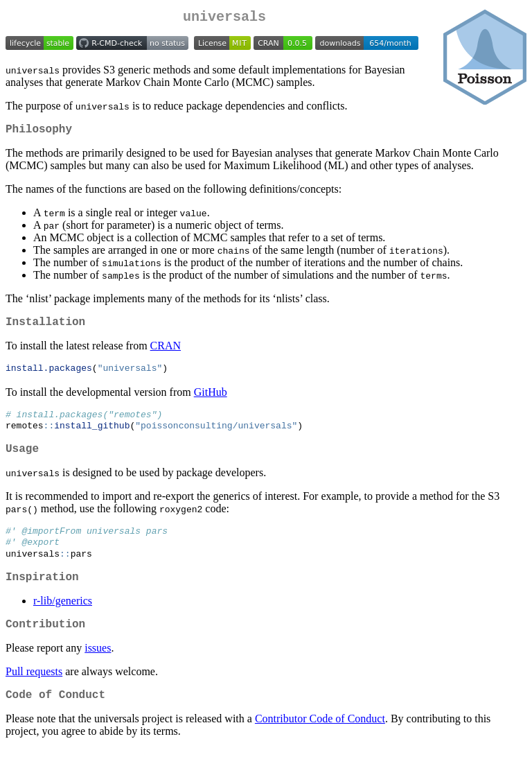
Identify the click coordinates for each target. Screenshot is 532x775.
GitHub (211, 401)
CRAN (166, 354)
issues (98, 671)
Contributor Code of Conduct (320, 745)
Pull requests (34, 695)
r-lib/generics (63, 621)
